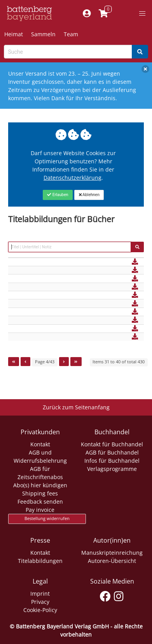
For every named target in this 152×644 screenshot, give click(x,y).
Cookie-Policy (40, 610)
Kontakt (40, 444)
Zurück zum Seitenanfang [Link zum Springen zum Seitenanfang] (76, 407)
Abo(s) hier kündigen (40, 485)
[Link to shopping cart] (104, 14)
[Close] (58, 195)
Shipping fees (40, 493)
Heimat (14, 34)
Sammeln (43, 34)
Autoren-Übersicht (112, 561)
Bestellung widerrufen (47, 518)
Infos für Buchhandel (112, 461)
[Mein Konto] (87, 14)
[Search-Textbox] (68, 52)
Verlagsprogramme (112, 469)
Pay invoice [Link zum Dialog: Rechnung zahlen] (40, 510)
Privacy (40, 602)
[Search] (140, 52)
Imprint (40, 594)
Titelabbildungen (40, 561)
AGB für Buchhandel (112, 452)
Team (71, 34)
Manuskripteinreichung (112, 553)
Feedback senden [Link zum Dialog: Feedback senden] (40, 502)
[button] (142, 14)
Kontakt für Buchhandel (112, 444)
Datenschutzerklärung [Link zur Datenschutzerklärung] (73, 178)
